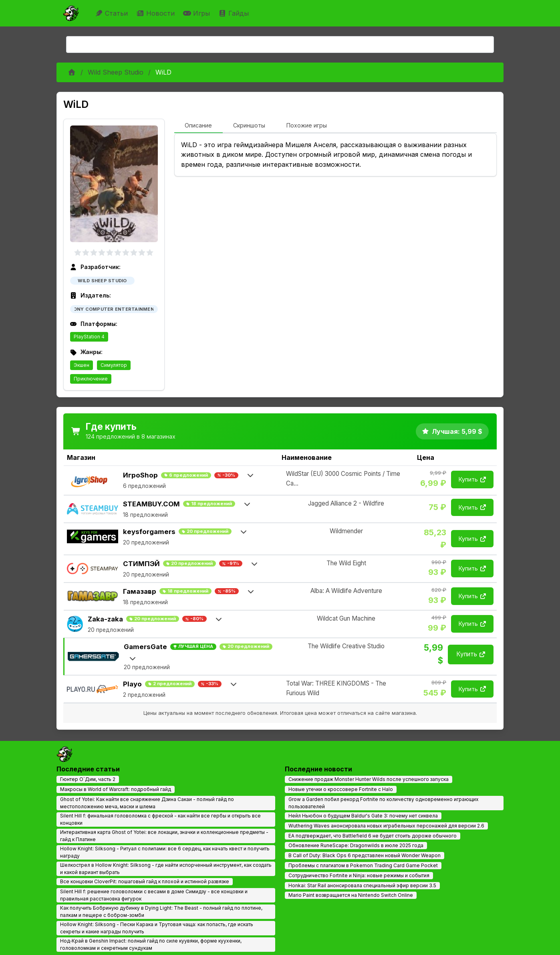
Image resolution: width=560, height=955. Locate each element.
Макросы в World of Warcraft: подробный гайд (116, 789)
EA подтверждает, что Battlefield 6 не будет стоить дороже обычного (373, 836)
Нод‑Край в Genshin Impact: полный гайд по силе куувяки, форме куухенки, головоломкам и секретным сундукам (151, 944)
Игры (197, 13)
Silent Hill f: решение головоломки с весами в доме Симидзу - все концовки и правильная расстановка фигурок (154, 895)
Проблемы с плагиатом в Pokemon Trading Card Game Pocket (363, 865)
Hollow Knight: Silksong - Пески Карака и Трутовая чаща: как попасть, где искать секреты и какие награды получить (157, 928)
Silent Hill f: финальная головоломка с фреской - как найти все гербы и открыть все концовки (160, 819)
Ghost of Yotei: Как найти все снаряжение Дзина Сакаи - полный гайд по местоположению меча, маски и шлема (147, 803)
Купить (472, 479)
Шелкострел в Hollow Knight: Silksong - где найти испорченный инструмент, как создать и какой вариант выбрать (166, 869)
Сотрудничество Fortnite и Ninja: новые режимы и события (359, 875)
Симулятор (114, 365)
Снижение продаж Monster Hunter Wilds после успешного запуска (369, 779)
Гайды (235, 13)
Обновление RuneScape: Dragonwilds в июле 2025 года (356, 845)
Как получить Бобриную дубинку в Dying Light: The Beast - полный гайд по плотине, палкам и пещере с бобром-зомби (161, 911)
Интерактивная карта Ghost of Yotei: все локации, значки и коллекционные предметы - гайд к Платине (164, 836)
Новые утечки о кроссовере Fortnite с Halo (341, 789)
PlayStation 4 (89, 337)
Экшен (82, 365)
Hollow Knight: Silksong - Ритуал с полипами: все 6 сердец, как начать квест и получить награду (165, 852)
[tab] (198, 126)
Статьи (112, 13)
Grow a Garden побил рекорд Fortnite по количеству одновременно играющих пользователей (384, 803)
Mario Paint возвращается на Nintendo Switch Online (351, 895)
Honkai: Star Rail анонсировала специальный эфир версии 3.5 (362, 885)
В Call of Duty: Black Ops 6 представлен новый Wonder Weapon (365, 855)
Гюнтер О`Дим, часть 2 (88, 779)
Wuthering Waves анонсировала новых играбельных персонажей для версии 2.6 (386, 826)
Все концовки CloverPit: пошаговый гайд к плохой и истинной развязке (145, 881)
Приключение (91, 379)
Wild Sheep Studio (116, 72)
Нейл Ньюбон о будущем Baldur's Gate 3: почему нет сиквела (363, 816)
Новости (156, 13)
